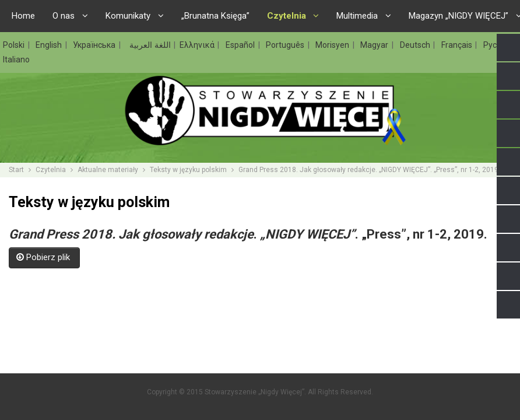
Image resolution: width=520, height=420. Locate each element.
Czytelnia (51, 170)
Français (458, 45)
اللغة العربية (149, 45)
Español (241, 45)
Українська (95, 45)
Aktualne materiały (108, 170)
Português (286, 45)
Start (16, 170)
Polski (15, 45)
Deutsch (416, 45)
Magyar (375, 45)
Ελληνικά (198, 45)
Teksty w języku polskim (188, 170)
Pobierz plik (44, 257)
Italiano (16, 60)
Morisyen (333, 45)
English (50, 45)
